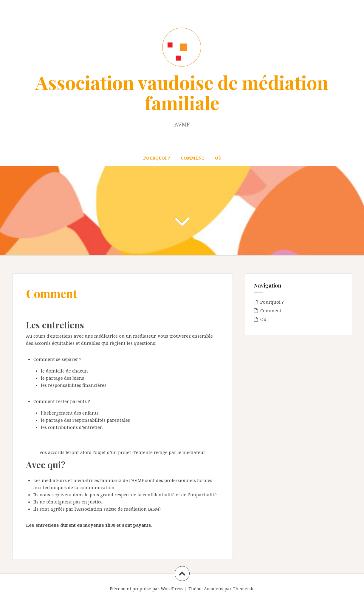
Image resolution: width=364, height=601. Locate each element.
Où (218, 158)
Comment (193, 158)
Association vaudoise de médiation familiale (182, 92)
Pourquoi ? (157, 158)
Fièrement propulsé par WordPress (147, 589)
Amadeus (214, 589)
